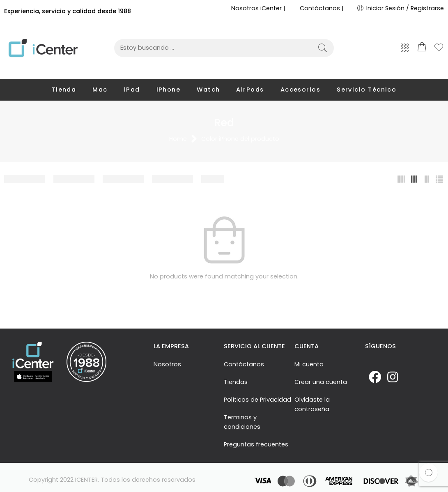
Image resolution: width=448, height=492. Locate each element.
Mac (100, 90)
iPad (132, 90)
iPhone (169, 90)
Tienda (64, 90)
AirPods (250, 90)
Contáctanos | (322, 8)
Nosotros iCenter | (258, 8)
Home (178, 139)
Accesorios (301, 90)
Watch (208, 90)
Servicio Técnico (366, 90)
